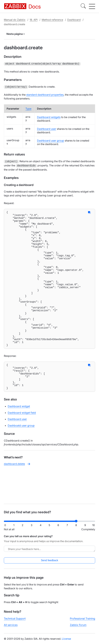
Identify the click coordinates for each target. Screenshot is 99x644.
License (66, 641)
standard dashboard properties (45, 94)
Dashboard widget (19, 441)
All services (11, 627)
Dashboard (74, 20)
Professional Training (82, 621)
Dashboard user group (51, 140)
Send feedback (49, 563)
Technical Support (15, 621)
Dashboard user (47, 128)
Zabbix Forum (78, 627)
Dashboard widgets (49, 116)
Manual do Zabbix (15, 20)
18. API (34, 20)
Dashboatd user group (21, 460)
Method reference (52, 20)
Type (28, 108)
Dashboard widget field (22, 447)
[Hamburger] (92, 6)
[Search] (83, 6)
